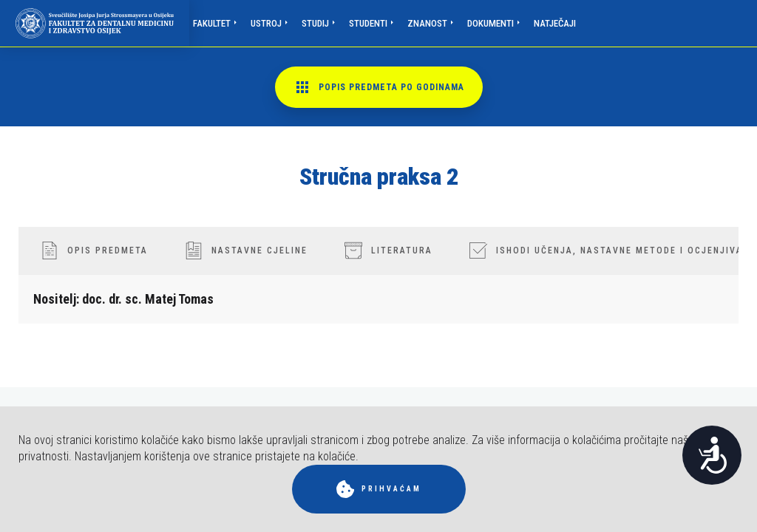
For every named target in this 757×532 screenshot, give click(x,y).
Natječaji (555, 23)
